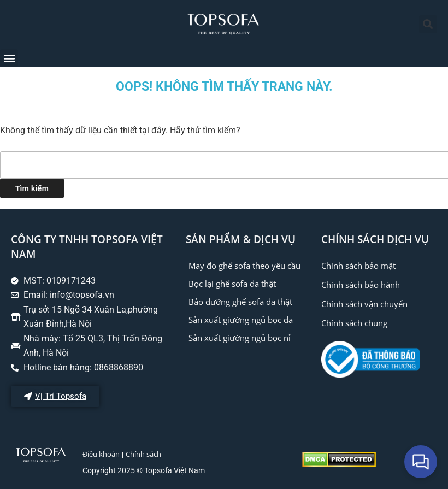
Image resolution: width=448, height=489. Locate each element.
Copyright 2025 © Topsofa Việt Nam (144, 470)
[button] (428, 24)
